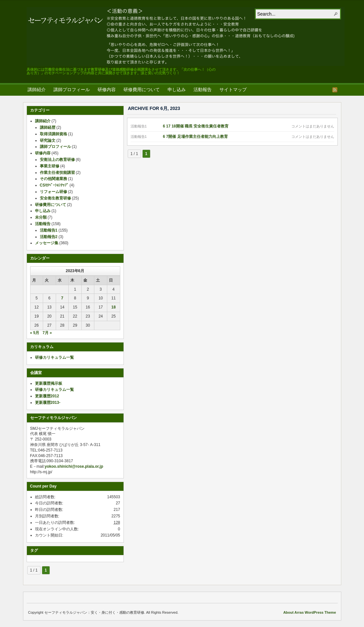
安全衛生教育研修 (55, 198)
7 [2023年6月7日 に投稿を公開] (62, 298)
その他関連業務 (53, 179)
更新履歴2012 (47, 396)
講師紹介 (37, 90)
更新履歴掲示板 (49, 383)
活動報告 (203, 90)
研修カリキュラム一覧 (54, 357)
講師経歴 (48, 127)
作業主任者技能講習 (57, 173)
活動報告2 (49, 237)
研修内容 (107, 90)
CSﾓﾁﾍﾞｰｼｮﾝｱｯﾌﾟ (54, 185)
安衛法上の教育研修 (57, 160)
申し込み (177, 90)
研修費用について (142, 90)
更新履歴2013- (48, 403)
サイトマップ (233, 90)
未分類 (41, 217)
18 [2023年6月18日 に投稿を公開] (114, 307)
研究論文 (48, 140)
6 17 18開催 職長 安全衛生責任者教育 (196, 126)
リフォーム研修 (53, 192)
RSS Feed (335, 90)
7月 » (47, 333)
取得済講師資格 (53, 134)
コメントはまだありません (313, 126)
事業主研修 (50, 166)
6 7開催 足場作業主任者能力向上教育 (195, 137)
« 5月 (35, 333)
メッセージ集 (47, 243)
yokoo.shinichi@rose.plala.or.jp (74, 466)
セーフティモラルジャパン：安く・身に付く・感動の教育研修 (186, 36)
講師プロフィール (72, 90)
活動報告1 (49, 230)
